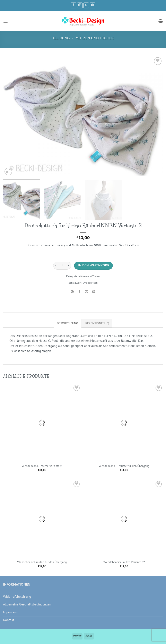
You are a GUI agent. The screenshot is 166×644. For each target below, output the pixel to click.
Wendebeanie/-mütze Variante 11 (42, 466)
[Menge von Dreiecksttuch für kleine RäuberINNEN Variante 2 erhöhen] (69, 266)
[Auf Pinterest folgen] (93, 5)
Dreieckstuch (90, 283)
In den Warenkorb (94, 266)
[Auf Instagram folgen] (80, 5)
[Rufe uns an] (86, 5)
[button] (6, 21)
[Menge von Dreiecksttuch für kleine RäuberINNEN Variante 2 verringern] (56, 266)
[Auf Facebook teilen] (79, 292)
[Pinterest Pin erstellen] (94, 292)
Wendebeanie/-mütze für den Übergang (42, 563)
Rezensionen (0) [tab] (97, 323)
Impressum (11, 613)
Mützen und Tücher (95, 39)
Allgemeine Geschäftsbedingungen (27, 605)
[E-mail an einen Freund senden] (87, 292)
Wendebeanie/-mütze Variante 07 (124, 563)
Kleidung (61, 39)
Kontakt (9, 620)
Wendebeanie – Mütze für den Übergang (124, 466)
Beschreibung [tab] (68, 323)
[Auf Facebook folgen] (73, 5)
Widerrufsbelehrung (17, 597)
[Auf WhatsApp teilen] (72, 292)
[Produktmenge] (62, 266)
